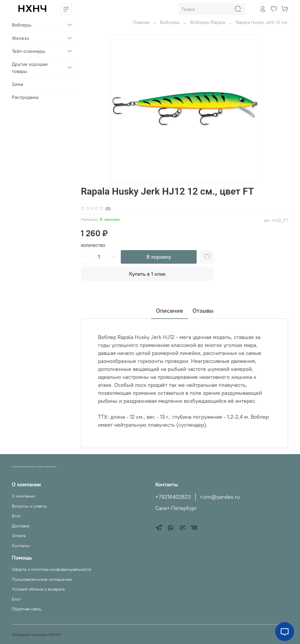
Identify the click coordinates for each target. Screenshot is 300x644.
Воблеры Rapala (208, 22)
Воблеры (170, 22)
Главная (141, 22)
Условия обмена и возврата (38, 589)
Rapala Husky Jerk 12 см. (262, 22)
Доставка (21, 526)
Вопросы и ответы (29, 506)
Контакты (21, 546)
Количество (93, 246)
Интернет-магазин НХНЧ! (36, 635)
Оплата (19, 536)
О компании (23, 496)
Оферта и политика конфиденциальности (52, 569)
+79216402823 (173, 497)
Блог (16, 516)
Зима (17, 84)
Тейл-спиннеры (28, 51)
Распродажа (25, 97)
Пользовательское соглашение (42, 579)
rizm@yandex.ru (220, 497)
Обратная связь (27, 609)
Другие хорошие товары (30, 68)
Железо (21, 38)
